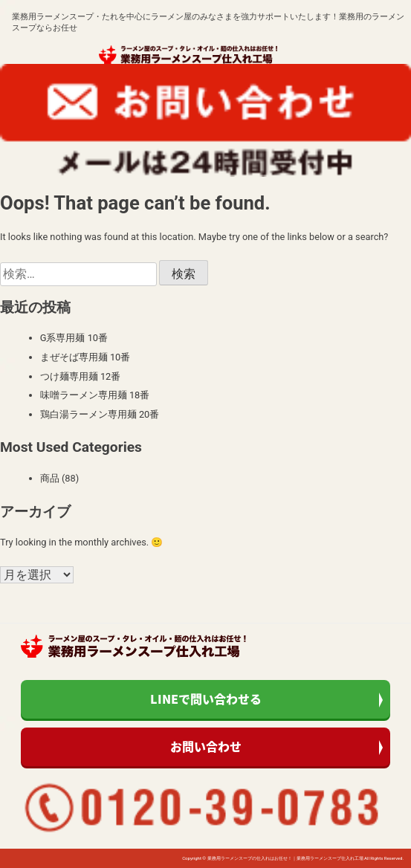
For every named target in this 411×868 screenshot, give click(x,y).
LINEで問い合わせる (206, 699)
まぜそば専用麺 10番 (85, 357)
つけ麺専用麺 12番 (81, 376)
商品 (50, 478)
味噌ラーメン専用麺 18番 (95, 395)
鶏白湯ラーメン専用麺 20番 (100, 414)
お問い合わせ (206, 746)
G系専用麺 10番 (74, 338)
